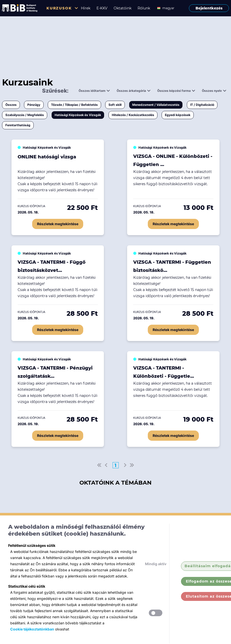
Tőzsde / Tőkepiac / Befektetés (74, 105)
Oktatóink (123, 8)
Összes (11, 105)
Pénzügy (34, 105)
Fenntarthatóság (18, 125)
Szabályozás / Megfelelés (25, 115)
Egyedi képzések (178, 115)
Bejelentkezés (209, 8)
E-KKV (102, 8)
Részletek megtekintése (58, 224)
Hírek (86, 8)
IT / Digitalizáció (202, 105)
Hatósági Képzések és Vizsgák (78, 115)
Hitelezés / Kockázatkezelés (133, 115)
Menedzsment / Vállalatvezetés (156, 105)
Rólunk (144, 8)
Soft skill (115, 105)
